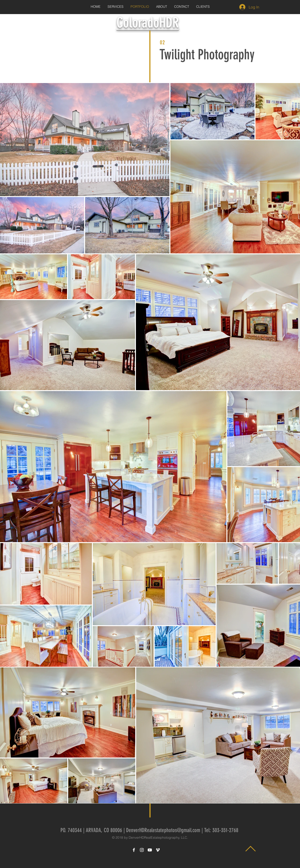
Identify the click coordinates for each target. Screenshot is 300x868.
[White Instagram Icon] (142, 850)
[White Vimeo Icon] (158, 850)
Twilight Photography (207, 55)
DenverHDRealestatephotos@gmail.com (163, 830)
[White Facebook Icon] (134, 850)
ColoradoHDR (148, 23)
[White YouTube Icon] (150, 850)
